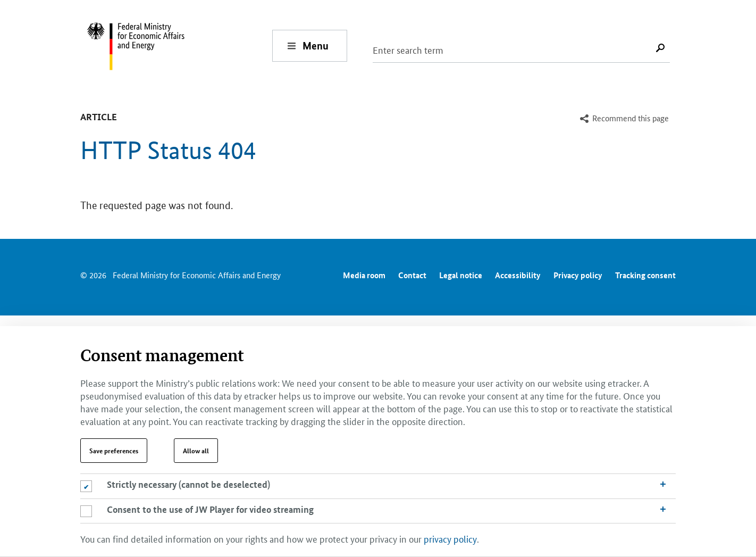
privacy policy (450, 538)
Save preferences (114, 451)
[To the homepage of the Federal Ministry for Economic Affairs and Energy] (179, 45)
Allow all (196, 451)
